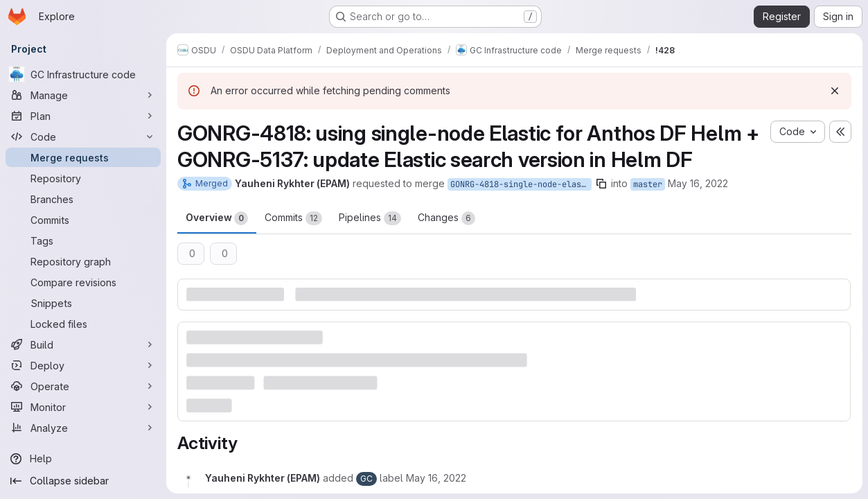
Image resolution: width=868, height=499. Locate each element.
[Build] (83, 344)
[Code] (83, 137)
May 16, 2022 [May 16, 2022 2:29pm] (698, 183)
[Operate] (83, 386)
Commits (293, 218)
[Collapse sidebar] (83, 481)
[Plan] (83, 116)
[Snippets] (83, 303)
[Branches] (83, 199)
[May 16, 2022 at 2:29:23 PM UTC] (436, 478)
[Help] (83, 459)
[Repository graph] (83, 261)
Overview (217, 218)
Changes (446, 218)
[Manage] (83, 95)
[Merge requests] (83, 157)
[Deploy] (83, 365)
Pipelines (370, 218)
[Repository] (83, 178)
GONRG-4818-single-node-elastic (521, 184)
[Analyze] (83, 428)
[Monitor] (83, 407)
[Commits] (83, 220)
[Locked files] (83, 324)
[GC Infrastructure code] (83, 74)
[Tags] (83, 240)
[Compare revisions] (83, 282)
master (648, 184)
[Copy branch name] (601, 184)
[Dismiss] (835, 91)
